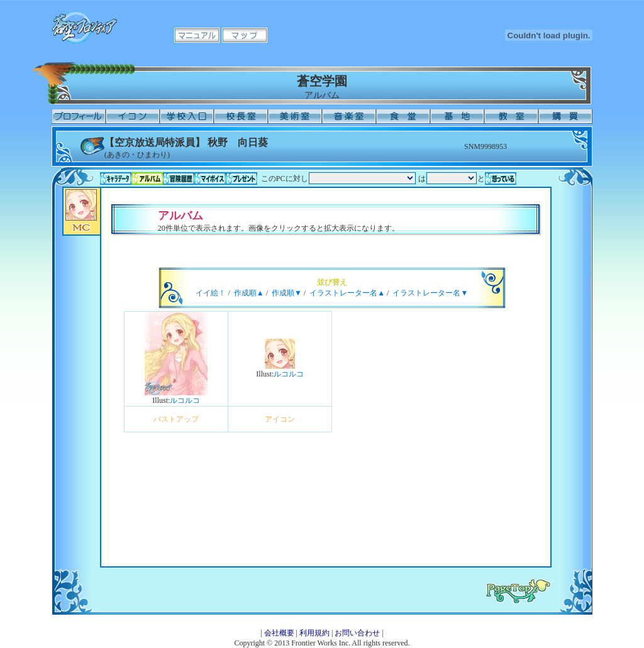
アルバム (147, 178)
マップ (245, 35)
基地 (457, 116)
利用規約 (314, 633)
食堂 (403, 116)
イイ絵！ (211, 293)
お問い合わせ (357, 633)
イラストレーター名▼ (430, 293)
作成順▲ (249, 293)
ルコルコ (185, 400)
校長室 (241, 116)
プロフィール (79, 116)
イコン (133, 116)
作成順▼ (287, 293)
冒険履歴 (179, 178)
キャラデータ (116, 178)
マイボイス (210, 178)
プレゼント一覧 (241, 178)
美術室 (295, 116)
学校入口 (187, 116)
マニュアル (197, 35)
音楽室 (349, 116)
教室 (511, 116)
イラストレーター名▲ (347, 293)
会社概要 (279, 633)
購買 (565, 116)
